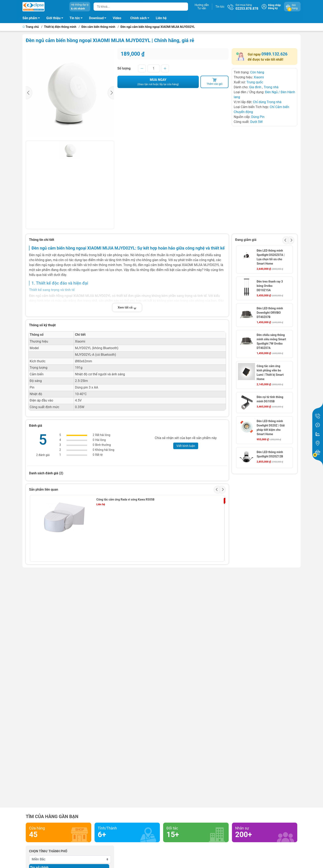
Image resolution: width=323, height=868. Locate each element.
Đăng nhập (274, 5)
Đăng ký (273, 8)
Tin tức (220, 7)
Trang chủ (31, 27)
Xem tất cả (127, 307)
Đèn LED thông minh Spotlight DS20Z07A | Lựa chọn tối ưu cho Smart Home (271, 257)
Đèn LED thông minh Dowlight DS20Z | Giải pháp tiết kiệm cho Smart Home (271, 428)
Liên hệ (161, 18)
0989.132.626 (274, 54)
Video (117, 18)
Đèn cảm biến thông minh (98, 27)
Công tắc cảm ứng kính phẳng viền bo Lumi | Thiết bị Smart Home (270, 373)
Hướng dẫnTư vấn (202, 7)
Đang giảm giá (246, 240)
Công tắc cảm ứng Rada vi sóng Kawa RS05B (125, 499)
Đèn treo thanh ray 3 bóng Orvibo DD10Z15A (270, 286)
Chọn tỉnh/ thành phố (48, 851)
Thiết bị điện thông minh (60, 27)
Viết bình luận (186, 446)
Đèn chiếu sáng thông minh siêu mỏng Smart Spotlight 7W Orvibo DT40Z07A (271, 341)
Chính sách (141, 19)
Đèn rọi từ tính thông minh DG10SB (270, 399)
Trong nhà (271, 87)
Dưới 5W (257, 122)
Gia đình (256, 87)
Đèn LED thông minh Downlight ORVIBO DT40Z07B (270, 313)
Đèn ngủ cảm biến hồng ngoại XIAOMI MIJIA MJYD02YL (158, 27)
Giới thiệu (53, 18)
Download (99, 19)
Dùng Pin (258, 117)
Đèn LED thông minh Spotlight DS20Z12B (270, 454)
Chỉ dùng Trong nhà (267, 102)
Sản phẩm (30, 18)
